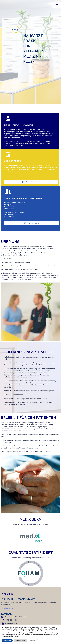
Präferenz (34, 641)
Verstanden (8, 641)
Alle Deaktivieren (21, 641)
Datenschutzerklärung (9, 609)
